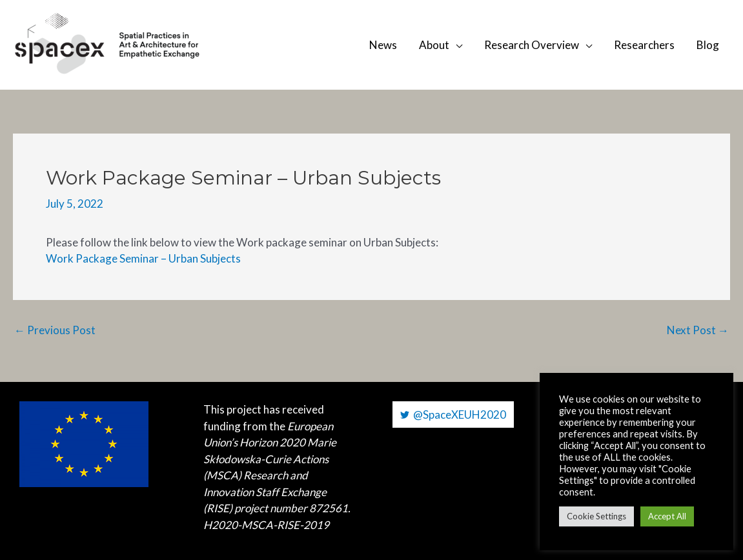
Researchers (644, 45)
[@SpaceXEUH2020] (453, 415)
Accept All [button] (667, 516)
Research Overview (532, 45)
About (434, 45)
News (383, 45)
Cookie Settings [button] (596, 516)
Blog (708, 45)
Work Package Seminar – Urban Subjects (143, 258)
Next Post (698, 330)
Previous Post (55, 330)
